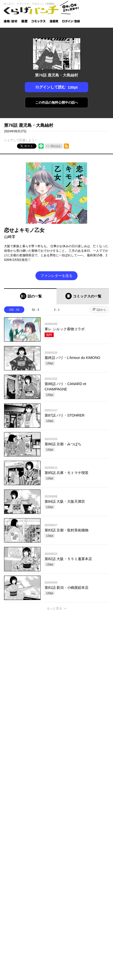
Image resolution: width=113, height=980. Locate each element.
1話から (101, 310)
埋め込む (56, 146)
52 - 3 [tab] (35, 310)
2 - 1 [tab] (57, 310)
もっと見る (54, 608)
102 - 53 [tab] (14, 310)
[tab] (30, 296)
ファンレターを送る (56, 276)
